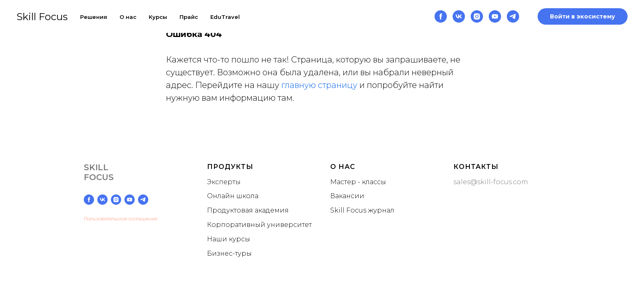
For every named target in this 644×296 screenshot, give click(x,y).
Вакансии (347, 196)
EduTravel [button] (225, 17)
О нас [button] (128, 17)
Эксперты (224, 182)
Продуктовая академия (248, 210)
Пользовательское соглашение (121, 219)
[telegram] (513, 16)
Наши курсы (229, 239)
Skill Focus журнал (362, 210)
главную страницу (319, 85)
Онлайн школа (233, 196)
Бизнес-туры (229, 253)
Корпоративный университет (259, 225)
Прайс (189, 17)
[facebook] (441, 16)
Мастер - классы (358, 182)
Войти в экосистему (583, 16)
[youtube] (495, 16)
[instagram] (477, 16)
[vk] (459, 16)
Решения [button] (94, 17)
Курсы (158, 17)
